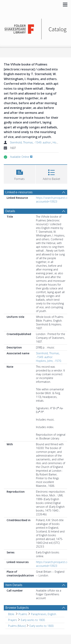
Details (10, 211)
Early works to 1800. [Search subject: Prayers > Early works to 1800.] (33, 620)
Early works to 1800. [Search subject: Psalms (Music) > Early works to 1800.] (42, 626)
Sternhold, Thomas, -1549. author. (31, 142)
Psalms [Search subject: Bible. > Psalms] (23, 614)
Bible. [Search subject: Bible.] (11, 614)
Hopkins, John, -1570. (49, 361)
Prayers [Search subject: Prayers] (13, 620)
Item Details (14, 585)
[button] (20, 174)
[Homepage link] (36, 28)
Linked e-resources (19, 192)
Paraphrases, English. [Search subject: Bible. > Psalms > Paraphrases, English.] (44, 614)
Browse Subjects (17, 608)
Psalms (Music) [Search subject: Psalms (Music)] (17, 626)
